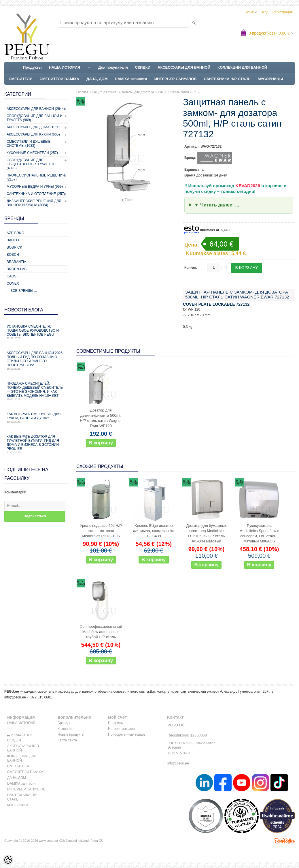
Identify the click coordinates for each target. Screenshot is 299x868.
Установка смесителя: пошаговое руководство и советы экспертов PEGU (36, 332)
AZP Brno (15, 233)
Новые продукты (71, 734)
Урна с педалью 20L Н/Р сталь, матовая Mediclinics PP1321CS (101, 531)
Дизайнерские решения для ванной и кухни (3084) (34, 203)
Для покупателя (113, 67)
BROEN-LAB (17, 269)
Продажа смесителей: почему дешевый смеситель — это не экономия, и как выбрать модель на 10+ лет (36, 391)
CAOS (12, 276)
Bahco (13, 240)
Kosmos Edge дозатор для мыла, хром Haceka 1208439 (154, 531)
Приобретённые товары (127, 734)
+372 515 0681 (179, 753)
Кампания (66, 729)
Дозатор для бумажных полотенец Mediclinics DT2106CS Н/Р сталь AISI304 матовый (207, 533)
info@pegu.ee (15, 697)
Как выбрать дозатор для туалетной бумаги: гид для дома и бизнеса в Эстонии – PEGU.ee (36, 444)
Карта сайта (67, 740)
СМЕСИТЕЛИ (21, 79)
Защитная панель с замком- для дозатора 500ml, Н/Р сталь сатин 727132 (146, 92)
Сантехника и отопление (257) (36, 194)
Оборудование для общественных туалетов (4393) (31, 164)
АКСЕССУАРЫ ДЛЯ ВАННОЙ (184, 67)
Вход (265, 12)
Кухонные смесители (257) (32, 153)
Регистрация (283, 12)
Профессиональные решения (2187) (36, 177)
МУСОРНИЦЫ (270, 79)
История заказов (121, 729)
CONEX (13, 283)
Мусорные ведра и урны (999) (35, 187)
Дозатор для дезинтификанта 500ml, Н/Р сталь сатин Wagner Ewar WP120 (101, 418)
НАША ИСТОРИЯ (65, 67)
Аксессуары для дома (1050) (34, 127)
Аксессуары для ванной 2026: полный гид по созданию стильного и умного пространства (36, 361)
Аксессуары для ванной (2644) (36, 109)
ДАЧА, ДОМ (97, 79)
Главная (82, 92)
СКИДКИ (143, 67)
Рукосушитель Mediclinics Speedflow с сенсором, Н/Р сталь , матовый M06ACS (259, 533)
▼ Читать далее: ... (217, 205)
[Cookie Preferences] (8, 860)
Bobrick (14, 247)
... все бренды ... (22, 291)
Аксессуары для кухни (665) (33, 134)
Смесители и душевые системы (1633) (29, 144)
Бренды (64, 723)
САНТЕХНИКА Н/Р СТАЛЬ (227, 79)
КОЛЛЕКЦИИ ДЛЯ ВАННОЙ (242, 67)
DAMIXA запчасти (131, 79)
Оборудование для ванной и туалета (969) (35, 118)
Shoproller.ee (285, 841)
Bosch (13, 255)
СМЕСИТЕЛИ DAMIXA (59, 79)
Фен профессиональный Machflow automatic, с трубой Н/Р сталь (101, 632)
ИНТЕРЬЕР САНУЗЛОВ (176, 79)
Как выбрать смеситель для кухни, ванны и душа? (36, 418)
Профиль (116, 723)
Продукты (32, 67)
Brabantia (16, 262)
